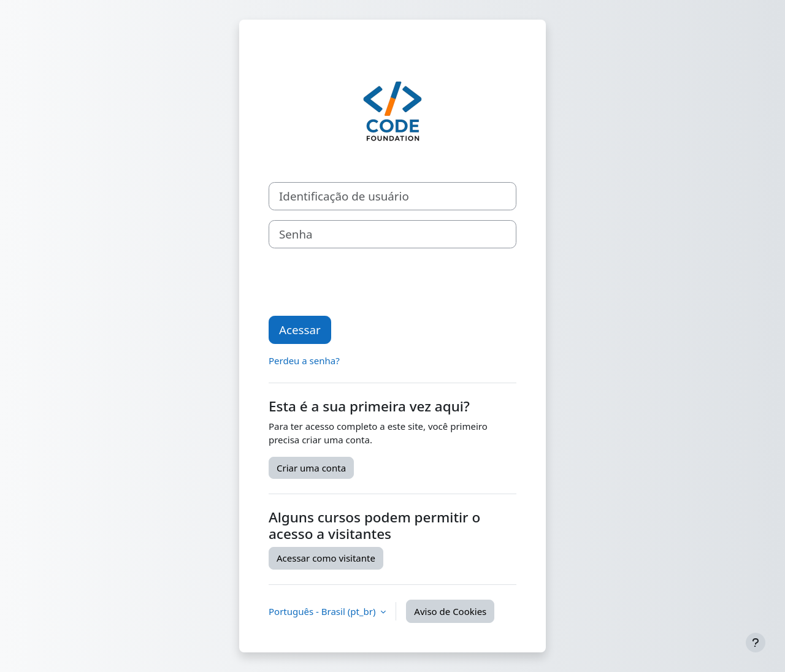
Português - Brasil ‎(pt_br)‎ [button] (323, 611)
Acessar (300, 330)
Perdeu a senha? (304, 361)
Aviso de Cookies (450, 611)
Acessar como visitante (326, 558)
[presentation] (362, 282)
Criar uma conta (311, 468)
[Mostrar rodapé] (756, 643)
